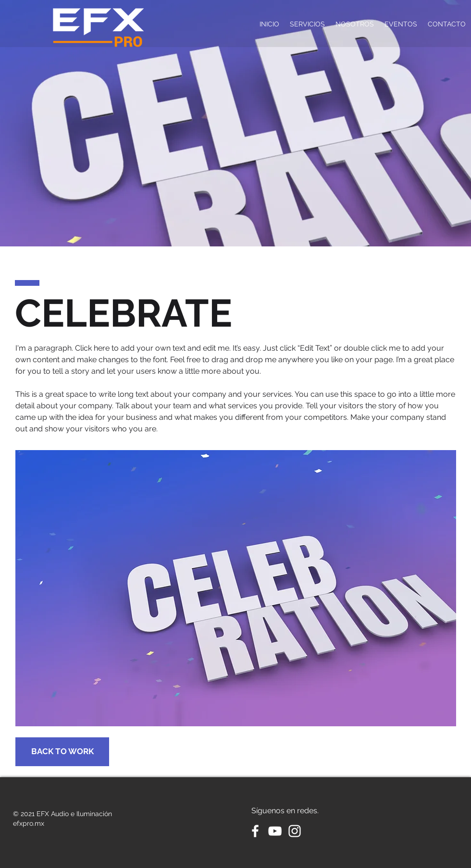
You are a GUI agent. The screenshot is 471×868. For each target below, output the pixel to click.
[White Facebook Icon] (255, 831)
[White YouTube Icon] (275, 831)
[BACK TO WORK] (62, 752)
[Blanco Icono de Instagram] (295, 831)
